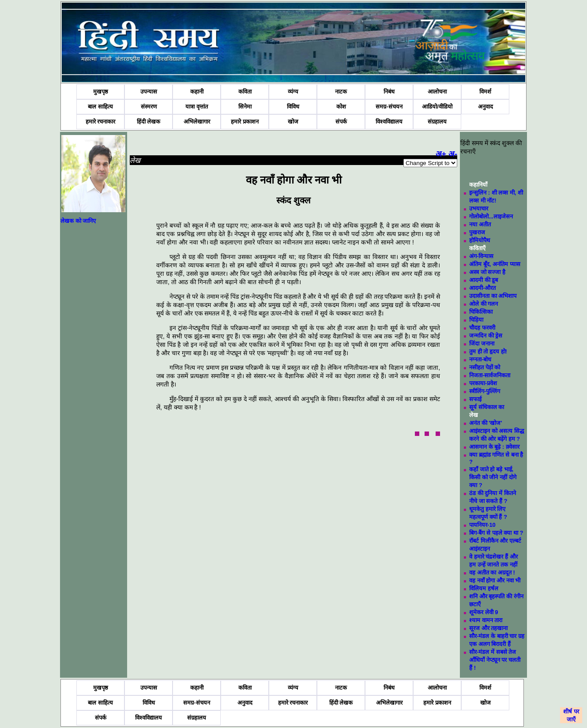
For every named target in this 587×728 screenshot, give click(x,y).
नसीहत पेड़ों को (485, 367)
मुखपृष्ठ (101, 92)
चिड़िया (476, 320)
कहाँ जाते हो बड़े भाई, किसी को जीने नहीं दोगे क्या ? (493, 477)
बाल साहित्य (100, 107)
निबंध (389, 92)
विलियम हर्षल (484, 588)
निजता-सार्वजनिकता (490, 375)
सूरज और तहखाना (488, 628)
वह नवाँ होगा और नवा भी (495, 580)
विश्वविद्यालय (389, 122)
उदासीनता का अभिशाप (493, 296)
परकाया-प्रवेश (483, 383)
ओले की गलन (484, 304)
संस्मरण (149, 107)
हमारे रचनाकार (101, 122)
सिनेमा (245, 107)
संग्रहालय (437, 122)
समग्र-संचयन (389, 107)
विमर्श (485, 92)
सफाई (475, 399)
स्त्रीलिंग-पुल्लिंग (485, 391)
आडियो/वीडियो (437, 107)
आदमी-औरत (482, 288)
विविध (293, 107)
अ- (453, 154)
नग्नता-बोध (480, 359)
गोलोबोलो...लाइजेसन (491, 216)
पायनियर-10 (482, 525)
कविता (245, 92)
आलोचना (437, 92)
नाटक (341, 92)
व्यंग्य (293, 92)
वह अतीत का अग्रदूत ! (492, 572)
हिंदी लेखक (149, 122)
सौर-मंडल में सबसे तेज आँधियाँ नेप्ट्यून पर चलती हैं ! (495, 660)
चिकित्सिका (481, 312)
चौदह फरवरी (482, 328)
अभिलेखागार (197, 122)
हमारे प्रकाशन (245, 122)
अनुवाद (485, 107)
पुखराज (477, 232)
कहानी (197, 92)
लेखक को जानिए (78, 221)
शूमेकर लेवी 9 (484, 612)
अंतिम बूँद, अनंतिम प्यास (495, 264)
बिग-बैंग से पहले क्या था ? (496, 533)
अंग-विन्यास (481, 256)
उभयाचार (479, 208)
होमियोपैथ (480, 240)
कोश (341, 107)
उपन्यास (149, 92)
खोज (293, 122)
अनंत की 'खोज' (485, 423)
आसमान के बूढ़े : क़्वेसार (494, 447)
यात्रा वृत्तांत (197, 107)
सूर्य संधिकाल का (487, 407)
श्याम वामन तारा (486, 620)
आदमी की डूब (484, 280)
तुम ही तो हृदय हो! (488, 351)
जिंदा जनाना (482, 343)
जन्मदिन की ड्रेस (486, 336)
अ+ (441, 154)
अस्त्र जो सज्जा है (487, 272)
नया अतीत (480, 224)
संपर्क (341, 122)
